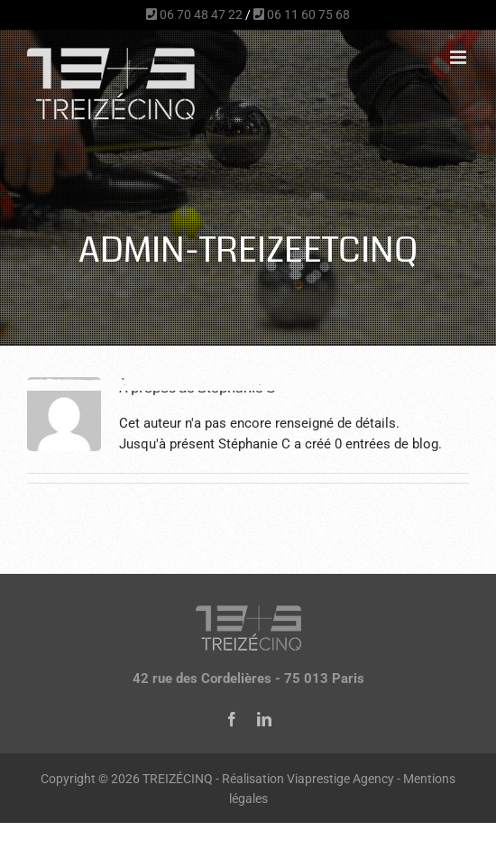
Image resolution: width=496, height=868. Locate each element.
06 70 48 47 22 (194, 14)
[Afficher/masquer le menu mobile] (459, 57)
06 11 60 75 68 (302, 14)
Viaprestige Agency (340, 779)
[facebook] (232, 719)
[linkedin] (264, 719)
